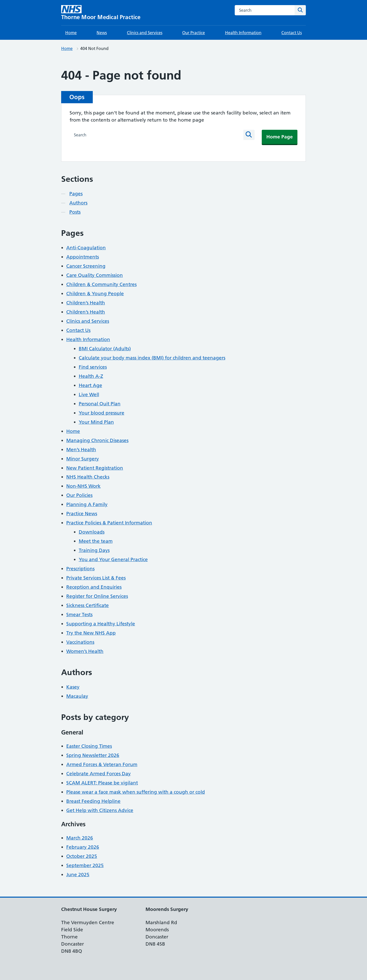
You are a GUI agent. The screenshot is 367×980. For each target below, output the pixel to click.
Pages (76, 194)
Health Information (243, 33)
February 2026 (83, 847)
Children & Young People (95, 294)
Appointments (83, 257)
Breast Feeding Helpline (93, 801)
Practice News (82, 514)
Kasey (73, 687)
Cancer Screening (86, 266)
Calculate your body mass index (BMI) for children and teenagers (152, 358)
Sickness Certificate (88, 605)
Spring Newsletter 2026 (93, 755)
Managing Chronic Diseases (97, 440)
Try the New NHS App (91, 633)
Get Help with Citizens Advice (100, 810)
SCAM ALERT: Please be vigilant (102, 783)
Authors (78, 203)
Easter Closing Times (89, 746)
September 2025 (85, 865)
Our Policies (79, 495)
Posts (75, 212)
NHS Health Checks (88, 477)
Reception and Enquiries (94, 587)
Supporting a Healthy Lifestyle (101, 624)
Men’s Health (81, 450)
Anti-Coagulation (86, 248)
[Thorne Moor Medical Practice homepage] (101, 13)
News (102, 33)
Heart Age (90, 385)
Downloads (92, 532)
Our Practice (194, 33)
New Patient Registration (95, 468)
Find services (93, 367)
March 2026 (80, 838)
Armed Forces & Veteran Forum (102, 764)
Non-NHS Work (83, 486)
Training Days (94, 550)
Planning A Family (87, 504)
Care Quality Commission (95, 275)
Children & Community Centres (101, 284)
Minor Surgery (83, 459)
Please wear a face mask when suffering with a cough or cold (136, 792)
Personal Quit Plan (100, 404)
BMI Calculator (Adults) (105, 349)
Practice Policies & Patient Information (109, 523)
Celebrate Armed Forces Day (99, 774)
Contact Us (292, 33)
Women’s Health (85, 651)
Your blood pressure (102, 413)
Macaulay (77, 696)
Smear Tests (79, 615)
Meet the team (96, 541)
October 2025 (82, 856)
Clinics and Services (145, 33)
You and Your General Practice (113, 559)
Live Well (89, 395)
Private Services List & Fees (96, 578)
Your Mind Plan (96, 422)
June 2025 (78, 875)
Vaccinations (80, 642)
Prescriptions (80, 569)
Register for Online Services (97, 596)
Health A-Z (91, 376)
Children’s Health (86, 303)
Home (71, 33)
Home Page (280, 137)
